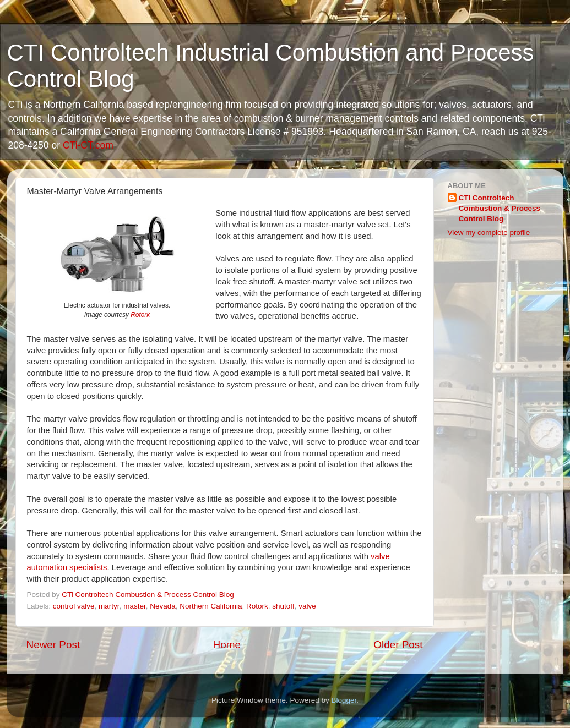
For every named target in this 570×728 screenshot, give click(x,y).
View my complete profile (489, 232)
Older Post (398, 645)
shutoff (283, 606)
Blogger (344, 700)
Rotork (140, 315)
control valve (74, 606)
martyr (109, 606)
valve (307, 606)
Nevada (163, 606)
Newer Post (53, 645)
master (135, 606)
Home (227, 645)
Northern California (211, 606)
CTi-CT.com (88, 145)
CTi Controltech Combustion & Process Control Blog (500, 208)
